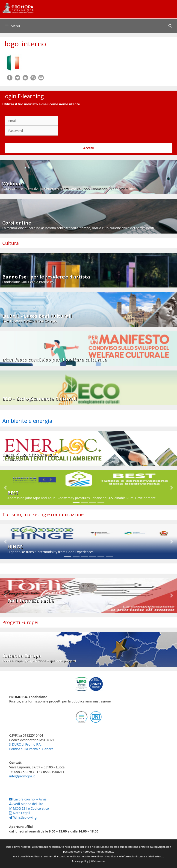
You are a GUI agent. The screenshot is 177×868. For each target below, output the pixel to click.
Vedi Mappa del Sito (26, 804)
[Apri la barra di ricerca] (170, 26)
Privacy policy (80, 861)
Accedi (88, 148)
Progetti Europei (20, 622)
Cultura (10, 243)
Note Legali (20, 813)
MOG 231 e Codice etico (29, 808)
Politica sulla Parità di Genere (31, 749)
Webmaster (98, 861)
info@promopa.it (22, 776)
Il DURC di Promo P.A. (25, 744)
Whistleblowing (23, 817)
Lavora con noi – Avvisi (28, 799)
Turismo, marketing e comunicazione (43, 514)
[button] (5, 488)
